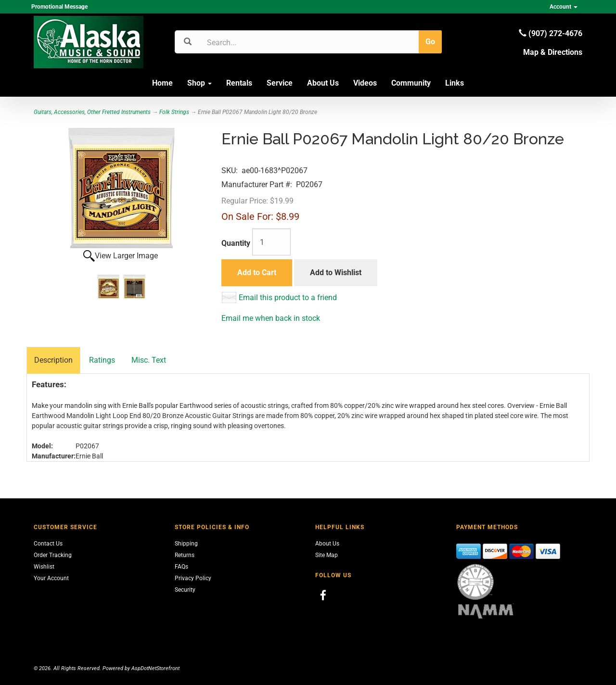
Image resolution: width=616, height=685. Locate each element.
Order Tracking (53, 555)
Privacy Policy (193, 578)
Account (564, 7)
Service (280, 83)
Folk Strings (174, 112)
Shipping (186, 544)
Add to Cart (257, 273)
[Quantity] (271, 242)
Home (162, 83)
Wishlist (44, 567)
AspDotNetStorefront (155, 668)
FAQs (181, 567)
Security (185, 590)
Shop (199, 83)
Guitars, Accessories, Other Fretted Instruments (92, 112)
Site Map (327, 555)
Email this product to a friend (288, 298)
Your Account (51, 578)
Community (411, 83)
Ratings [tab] (102, 360)
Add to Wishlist (336, 273)
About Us (323, 83)
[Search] (253, 42)
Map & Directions (553, 52)
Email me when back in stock (271, 318)
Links (455, 83)
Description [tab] (53, 360)
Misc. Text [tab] (149, 360)
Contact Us (48, 544)
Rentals (239, 83)
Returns (185, 555)
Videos (365, 83)
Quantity (236, 243)
